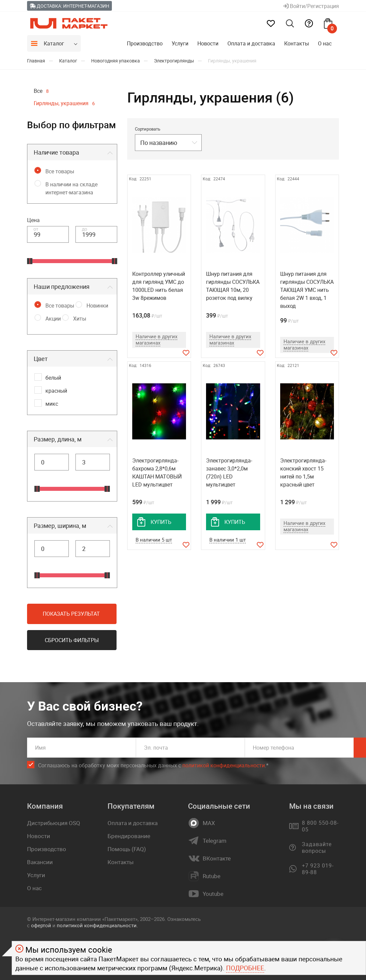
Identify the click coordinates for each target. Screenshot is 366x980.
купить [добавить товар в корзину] (161, 522)
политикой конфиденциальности (224, 765)
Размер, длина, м (58, 439)
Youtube (213, 894)
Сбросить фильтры (72, 640)
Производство (145, 43)
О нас (325, 43)
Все (41, 91)
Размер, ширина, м (60, 526)
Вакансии (40, 862)
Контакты (297, 43)
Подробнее (245, 968)
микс (52, 404)
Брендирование (129, 836)
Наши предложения (62, 286)
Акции (53, 319)
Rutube (212, 876)
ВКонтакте (217, 858)
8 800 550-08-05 (320, 826)
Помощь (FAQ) (127, 849)
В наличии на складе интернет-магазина (71, 188)
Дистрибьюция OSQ (54, 823)
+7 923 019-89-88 (318, 869)
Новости (208, 43)
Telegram (215, 841)
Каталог (54, 43)
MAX (209, 823)
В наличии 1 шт (228, 540)
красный (56, 391)
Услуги (180, 43)
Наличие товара (56, 152)
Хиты (80, 319)
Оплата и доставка (251, 43)
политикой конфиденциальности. (97, 925)
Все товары (60, 171)
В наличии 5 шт (154, 540)
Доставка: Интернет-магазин (69, 6)
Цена (33, 220)
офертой (41, 925)
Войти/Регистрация (311, 6)
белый (53, 378)
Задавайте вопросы (317, 847)
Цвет (41, 359)
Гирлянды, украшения (64, 103)
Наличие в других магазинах (156, 339)
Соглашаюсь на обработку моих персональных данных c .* (153, 765)
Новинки (97, 306)
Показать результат (71, 614)
